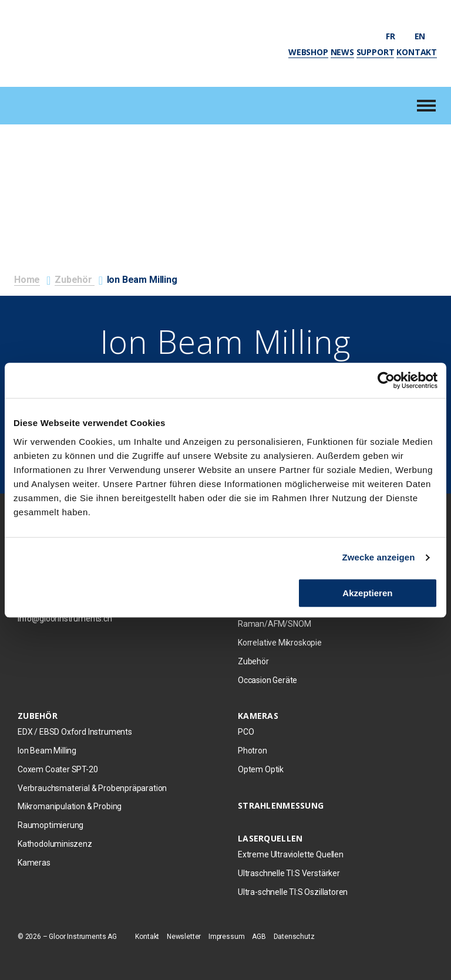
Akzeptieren (367, 593)
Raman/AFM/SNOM (274, 624)
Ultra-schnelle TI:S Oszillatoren (293, 892)
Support (376, 52)
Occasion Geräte (267, 680)
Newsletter (184, 937)
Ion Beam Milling (47, 751)
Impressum (226, 937)
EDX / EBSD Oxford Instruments (75, 732)
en (426, 36)
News (342, 52)
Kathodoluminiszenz (55, 844)
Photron (253, 751)
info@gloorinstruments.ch (65, 619)
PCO (246, 732)
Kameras (34, 863)
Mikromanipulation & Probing (70, 806)
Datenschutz (294, 937)
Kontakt (417, 52)
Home (27, 280)
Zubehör (75, 280)
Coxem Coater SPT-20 (58, 769)
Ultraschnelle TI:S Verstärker (289, 873)
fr (396, 36)
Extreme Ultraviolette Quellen (291, 854)
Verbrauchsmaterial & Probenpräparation (92, 788)
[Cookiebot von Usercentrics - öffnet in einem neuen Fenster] (386, 380)
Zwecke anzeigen (379, 557)
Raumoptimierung (51, 825)
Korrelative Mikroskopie (280, 643)
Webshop (308, 52)
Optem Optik (261, 769)
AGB (259, 937)
